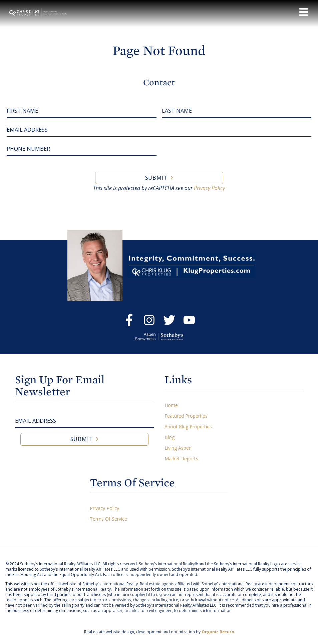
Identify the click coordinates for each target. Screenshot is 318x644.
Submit (156, 178)
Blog (170, 437)
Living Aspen (178, 448)
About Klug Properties (188, 426)
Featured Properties (186, 416)
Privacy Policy (209, 188)
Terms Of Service (108, 519)
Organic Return (218, 632)
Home (171, 405)
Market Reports (181, 458)
